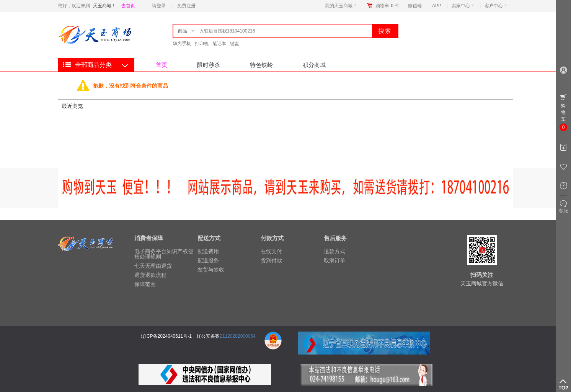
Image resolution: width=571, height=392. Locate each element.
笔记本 (219, 44)
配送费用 (208, 251)
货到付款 (271, 260)
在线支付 (271, 251)
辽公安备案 (208, 336)
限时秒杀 (209, 65)
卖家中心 (463, 6)
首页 (162, 65)
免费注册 (186, 6)
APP (437, 6)
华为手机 (182, 44)
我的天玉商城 (341, 6)
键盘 (235, 44)
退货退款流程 (150, 275)
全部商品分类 (93, 65)
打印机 (202, 44)
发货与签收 (211, 270)
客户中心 (496, 6)
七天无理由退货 (153, 266)
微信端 (415, 6)
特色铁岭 (261, 65)
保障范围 (145, 284)
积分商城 (314, 65)
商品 (183, 31)
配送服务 (208, 260)
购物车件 (387, 6)
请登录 (159, 6)
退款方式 (334, 251)
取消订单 (334, 260)
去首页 (128, 6)
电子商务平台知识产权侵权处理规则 (164, 254)
